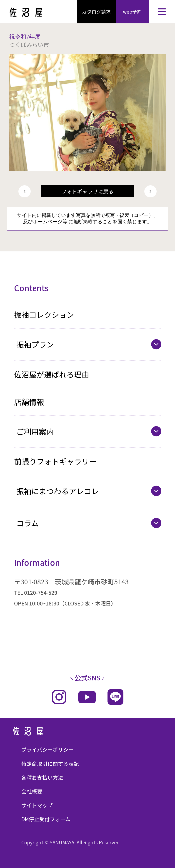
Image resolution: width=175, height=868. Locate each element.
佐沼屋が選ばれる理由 (52, 374)
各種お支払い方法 (42, 777)
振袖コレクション (44, 314)
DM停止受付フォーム (46, 819)
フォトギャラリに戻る (87, 191)
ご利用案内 (35, 431)
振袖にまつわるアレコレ (58, 491)
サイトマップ (37, 805)
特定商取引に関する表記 (50, 764)
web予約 (132, 12)
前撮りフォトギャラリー (55, 461)
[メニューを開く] (162, 12)
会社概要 (32, 791)
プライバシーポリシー (47, 750)
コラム (27, 523)
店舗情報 (29, 402)
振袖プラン (35, 344)
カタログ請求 (96, 12)
